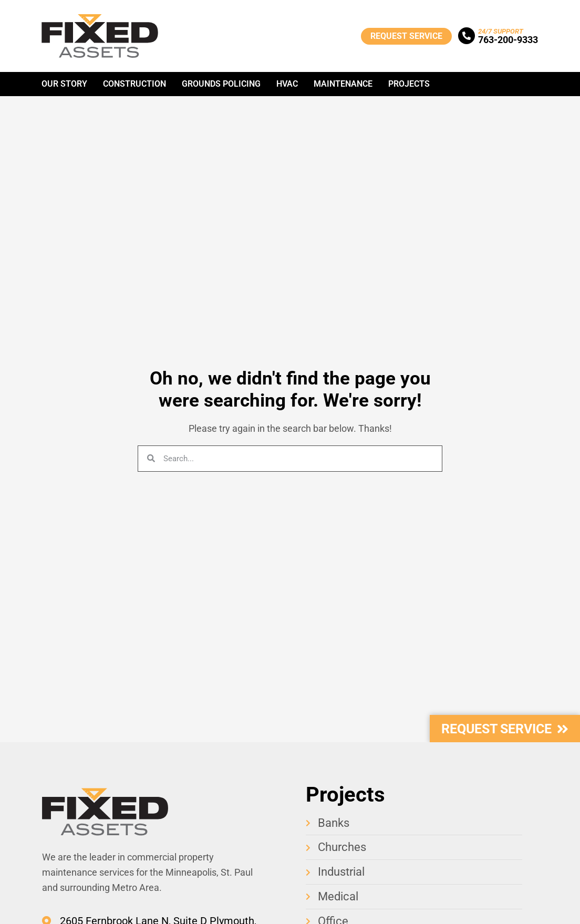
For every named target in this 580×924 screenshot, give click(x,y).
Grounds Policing (221, 84)
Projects (409, 84)
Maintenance (343, 84)
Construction (134, 84)
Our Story (64, 84)
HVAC (287, 84)
